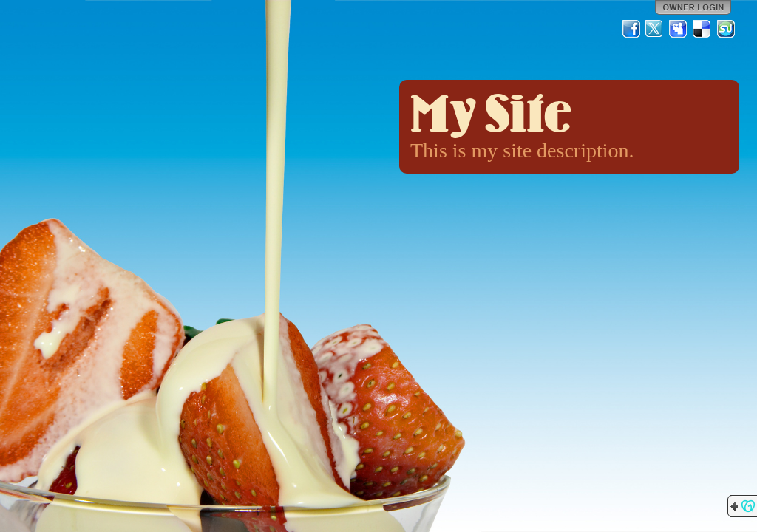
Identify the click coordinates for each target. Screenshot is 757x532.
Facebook (631, 29)
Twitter (655, 29)
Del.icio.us (702, 29)
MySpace (679, 29)
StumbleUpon (726, 29)
